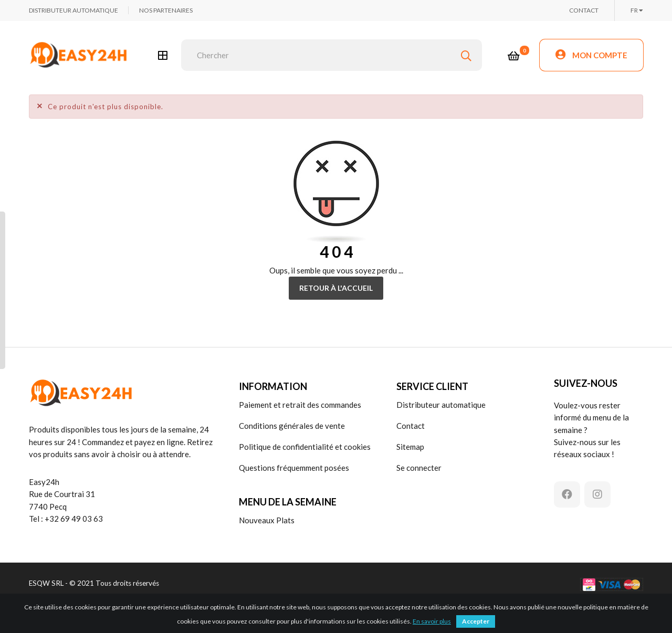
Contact (411, 426)
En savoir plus (432, 621)
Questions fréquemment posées (294, 468)
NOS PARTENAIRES (166, 10)
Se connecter (419, 468)
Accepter (476, 621)
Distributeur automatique (441, 405)
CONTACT (584, 10)
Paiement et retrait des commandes (300, 405)
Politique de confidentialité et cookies (305, 447)
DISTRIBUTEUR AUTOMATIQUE (73, 10)
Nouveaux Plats (267, 520)
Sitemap (410, 447)
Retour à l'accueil (336, 288)
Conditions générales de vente (292, 426)
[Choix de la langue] (637, 10)
